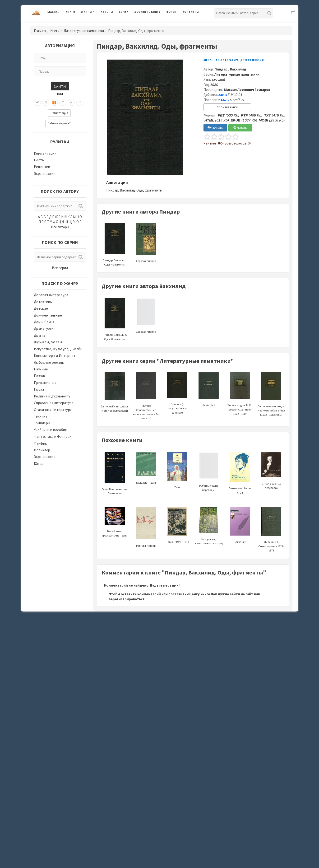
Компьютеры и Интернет (55, 356)
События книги (227, 107)
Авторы (107, 12)
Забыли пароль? (59, 123)
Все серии (60, 268)
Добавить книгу (147, 12)
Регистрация (59, 113)
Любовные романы (49, 362)
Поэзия (40, 376)
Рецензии (42, 167)
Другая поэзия (252, 60)
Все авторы (60, 227)
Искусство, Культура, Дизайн (58, 349)
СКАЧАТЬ (215, 128)
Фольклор (42, 450)
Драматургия (45, 329)
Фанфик (40, 443)
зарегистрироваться (127, 599)
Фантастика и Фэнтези (53, 436)
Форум (171, 12)
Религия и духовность (52, 396)
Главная (53, 12)
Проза (39, 389)
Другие (40, 335)
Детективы (43, 302)
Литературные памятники (84, 31)
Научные (41, 369)
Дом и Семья (44, 322)
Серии (124, 12)
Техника (41, 416)
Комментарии (45, 153)
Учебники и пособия (50, 430)
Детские (41, 308)
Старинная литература (53, 410)
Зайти (60, 86)
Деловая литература (51, 295)
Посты (39, 160)
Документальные (48, 315)
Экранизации (45, 174)
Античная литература (221, 60)
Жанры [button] (87, 12)
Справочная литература (54, 403)
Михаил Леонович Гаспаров (247, 90)
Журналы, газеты (48, 342)
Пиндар (221, 69)
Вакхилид (238, 69)
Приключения (45, 383)
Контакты (191, 12)
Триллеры (42, 423)
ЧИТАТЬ (240, 128)
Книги (70, 12)
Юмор (39, 464)
